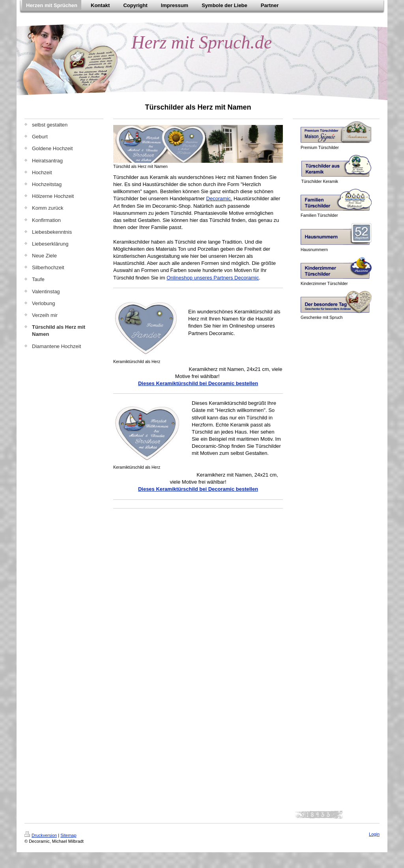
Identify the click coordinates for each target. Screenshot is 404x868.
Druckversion (41, 835)
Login (374, 834)
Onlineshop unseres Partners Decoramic (213, 278)
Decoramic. (219, 198)
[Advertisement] (206, 526)
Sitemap (68, 835)
